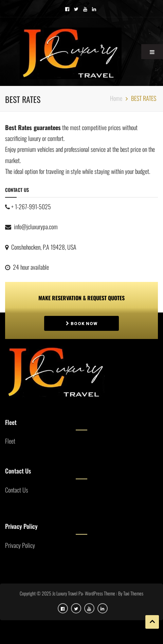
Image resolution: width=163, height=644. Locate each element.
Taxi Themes (133, 593)
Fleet (10, 441)
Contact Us (17, 490)
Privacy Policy (20, 545)
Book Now (82, 324)
